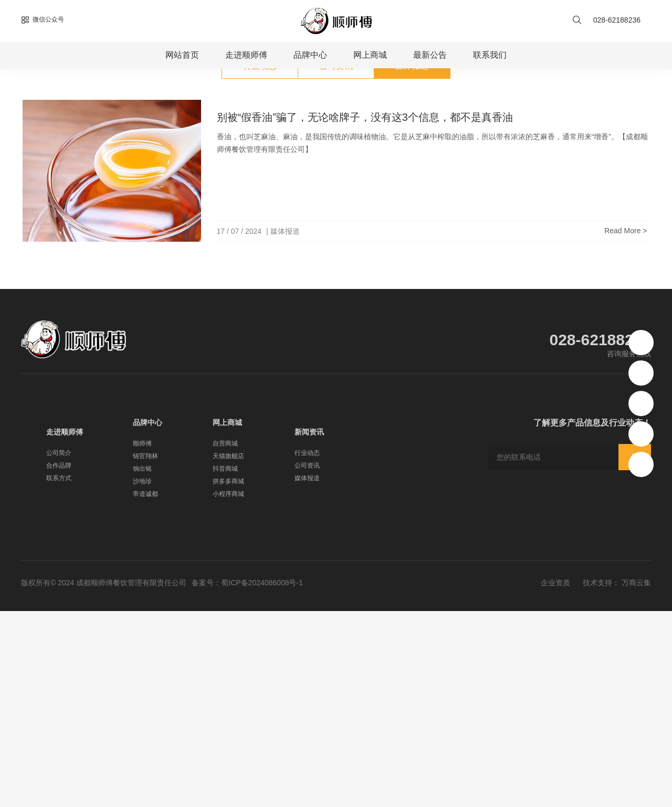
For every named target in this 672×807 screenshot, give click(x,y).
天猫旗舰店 (228, 652)
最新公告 (430, 55)
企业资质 (555, 779)
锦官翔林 (145, 652)
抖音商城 (225, 665)
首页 (64, 209)
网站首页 (182, 55)
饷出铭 (142, 665)
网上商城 (370, 55)
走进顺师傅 (246, 55)
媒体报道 (129, 209)
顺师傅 (142, 639)
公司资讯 (336, 262)
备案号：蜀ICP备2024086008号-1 (247, 779)
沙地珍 (142, 677)
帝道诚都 (145, 690)
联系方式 (59, 674)
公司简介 (59, 649)
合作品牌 (59, 661)
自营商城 (225, 639)
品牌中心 (310, 55)
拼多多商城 (228, 677)
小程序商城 (228, 690)
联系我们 (490, 55)
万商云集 (636, 779)
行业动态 (260, 262)
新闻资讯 (309, 628)
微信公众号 (43, 20)
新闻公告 (93, 209)
